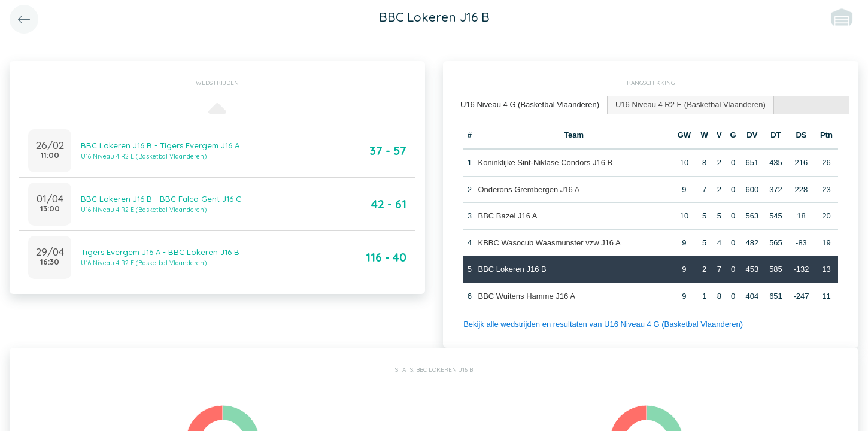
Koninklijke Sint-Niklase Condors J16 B (545, 163)
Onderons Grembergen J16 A (529, 189)
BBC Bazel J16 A (507, 216)
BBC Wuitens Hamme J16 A (526, 296)
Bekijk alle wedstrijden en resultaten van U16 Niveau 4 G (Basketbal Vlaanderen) (603, 324)
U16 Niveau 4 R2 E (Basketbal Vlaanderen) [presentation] (691, 104)
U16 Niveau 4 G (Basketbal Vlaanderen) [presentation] (530, 104)
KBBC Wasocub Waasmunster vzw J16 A (549, 243)
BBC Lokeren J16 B (512, 269)
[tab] (530, 105)
